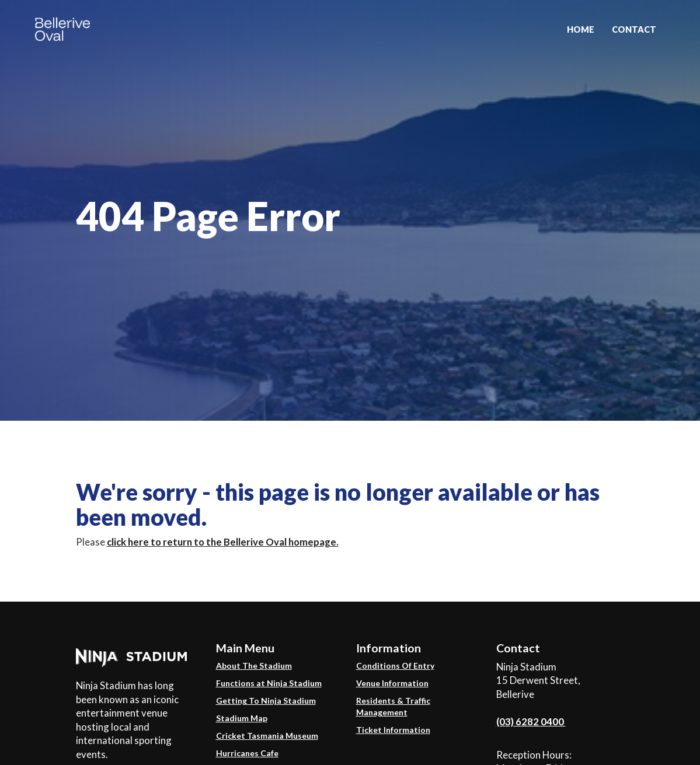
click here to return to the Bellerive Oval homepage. (223, 542)
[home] (62, 26)
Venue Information (392, 683)
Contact (634, 29)
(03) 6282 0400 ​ (531, 722)
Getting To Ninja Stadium (266, 701)
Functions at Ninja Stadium (269, 683)
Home (581, 29)
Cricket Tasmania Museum (267, 736)
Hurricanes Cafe (247, 753)
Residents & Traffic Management (393, 706)
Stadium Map (242, 718)
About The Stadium (254, 666)
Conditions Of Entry (395, 666)
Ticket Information (393, 730)
